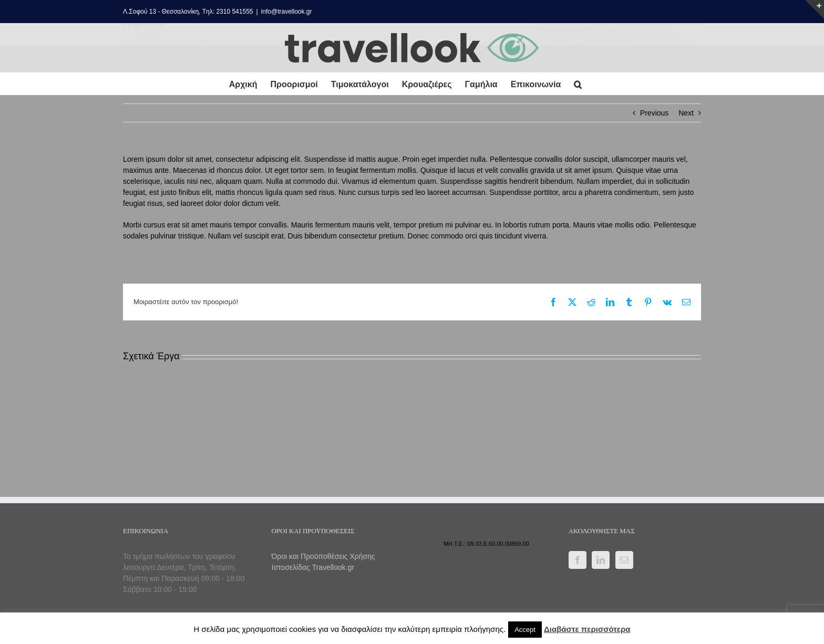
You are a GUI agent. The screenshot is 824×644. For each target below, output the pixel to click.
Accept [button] (525, 630)
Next (686, 113)
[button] (578, 84)
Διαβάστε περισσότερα (587, 629)
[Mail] (624, 560)
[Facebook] (578, 560)
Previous (654, 113)
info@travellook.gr (287, 12)
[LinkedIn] (601, 560)
